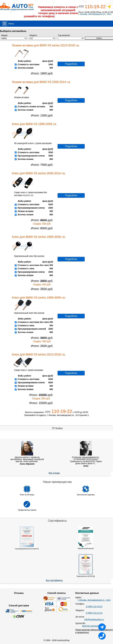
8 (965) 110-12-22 (94, 613)
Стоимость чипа (26, 269)
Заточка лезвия (26, 68)
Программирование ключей (32, 329)
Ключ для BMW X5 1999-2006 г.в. (34, 124)
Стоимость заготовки (28, 64)
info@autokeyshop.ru (94, 619)
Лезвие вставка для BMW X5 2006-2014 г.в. (41, 82)
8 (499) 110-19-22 (94, 606)
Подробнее (71, 64)
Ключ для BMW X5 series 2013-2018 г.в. (39, 354)
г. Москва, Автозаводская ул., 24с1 (95, 14)
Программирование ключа (31, 156)
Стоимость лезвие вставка (31, 106)
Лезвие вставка (26, 211)
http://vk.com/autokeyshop (94, 626)
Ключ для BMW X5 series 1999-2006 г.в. (39, 237)
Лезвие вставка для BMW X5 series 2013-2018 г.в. (46, 45)
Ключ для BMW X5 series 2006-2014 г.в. (39, 173)
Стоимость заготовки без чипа (33, 265)
